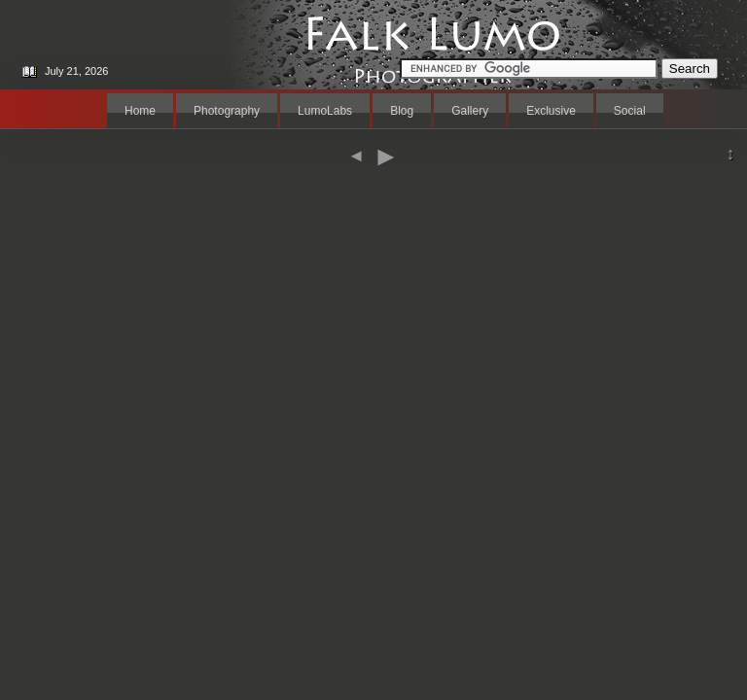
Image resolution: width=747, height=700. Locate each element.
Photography (227, 111)
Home (140, 111)
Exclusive (551, 111)
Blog (402, 111)
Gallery (470, 111)
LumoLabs (325, 111)
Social (630, 111)
